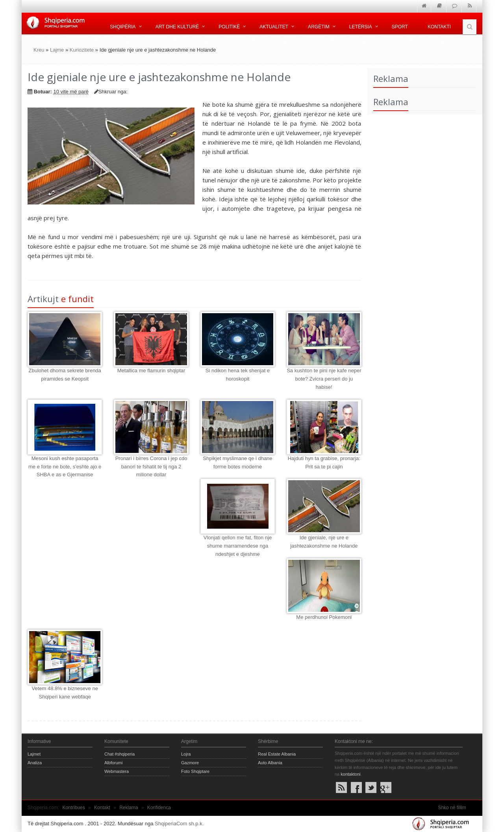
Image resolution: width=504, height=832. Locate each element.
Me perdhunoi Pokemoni (324, 617)
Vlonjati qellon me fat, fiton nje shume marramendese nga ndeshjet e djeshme (238, 546)
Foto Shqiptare (195, 771)
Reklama (129, 808)
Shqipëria (123, 27)
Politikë (229, 27)
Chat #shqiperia (120, 754)
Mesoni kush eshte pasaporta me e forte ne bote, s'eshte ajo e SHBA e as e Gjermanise (65, 467)
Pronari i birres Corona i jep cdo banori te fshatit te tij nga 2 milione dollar (151, 467)
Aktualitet (274, 27)
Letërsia (361, 27)
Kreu (39, 50)
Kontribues (73, 808)
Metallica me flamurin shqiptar (151, 370)
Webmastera (117, 771)
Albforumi (113, 763)
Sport (400, 27)
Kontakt (102, 808)
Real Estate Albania (277, 754)
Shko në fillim (452, 808)
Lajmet (34, 754)
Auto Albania (270, 763)
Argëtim (319, 27)
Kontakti (439, 27)
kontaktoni (350, 774)
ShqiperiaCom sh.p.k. (179, 824)
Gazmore (190, 763)
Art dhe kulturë (177, 27)
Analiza (35, 763)
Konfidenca (159, 808)
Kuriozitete (82, 50)
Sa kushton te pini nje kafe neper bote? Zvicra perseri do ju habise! (324, 379)
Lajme (57, 50)
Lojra (186, 754)
